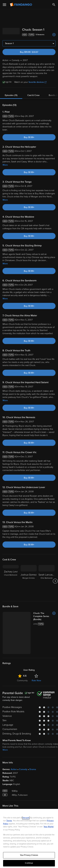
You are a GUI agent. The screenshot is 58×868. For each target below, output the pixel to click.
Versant (26, 818)
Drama (33, 769)
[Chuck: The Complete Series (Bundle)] (44, 616)
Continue (29, 863)
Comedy (23, 769)
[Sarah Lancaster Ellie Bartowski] (47, 581)
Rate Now (36, 681)
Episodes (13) (11, 95)
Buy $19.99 (34, 52)
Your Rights (49, 827)
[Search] (54, 5)
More (5, 165)
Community (22, 681)
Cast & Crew (33, 95)
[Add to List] (54, 35)
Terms (9, 821)
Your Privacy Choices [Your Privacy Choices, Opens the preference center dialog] (29, 855)
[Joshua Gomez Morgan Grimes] (29, 581)
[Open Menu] (4, 5)
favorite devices (38, 82)
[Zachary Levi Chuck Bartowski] (11, 581)
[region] (29, 838)
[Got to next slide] (55, 581)
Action (14, 769)
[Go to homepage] (21, 5)
